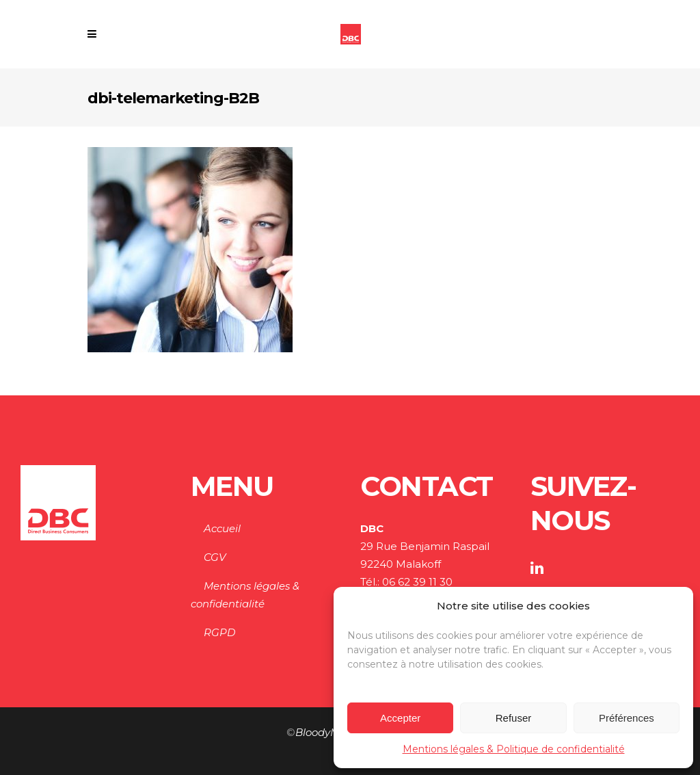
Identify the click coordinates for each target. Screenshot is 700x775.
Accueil (222, 528)
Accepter (400, 718)
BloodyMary (326, 732)
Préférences (627, 718)
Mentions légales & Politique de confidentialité (514, 749)
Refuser (514, 718)
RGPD (219, 632)
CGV (215, 557)
